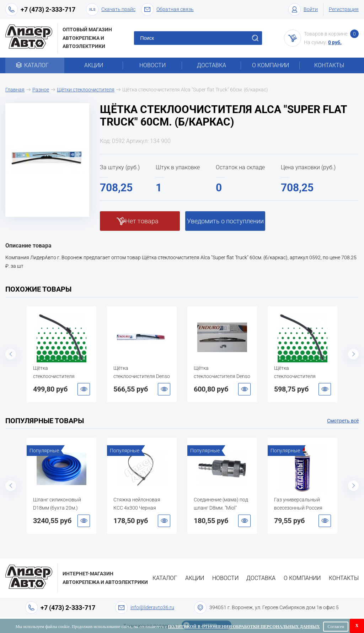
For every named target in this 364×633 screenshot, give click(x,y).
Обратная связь (167, 9)
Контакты (329, 65)
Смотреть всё (343, 421)
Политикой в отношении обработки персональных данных (244, 627)
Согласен (336, 627)
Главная (15, 90)
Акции (94, 65)
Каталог (35, 65)
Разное (41, 90)
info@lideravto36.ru (152, 607)
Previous (11, 354)
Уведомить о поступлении (225, 221)
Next (353, 354)
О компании (271, 65)
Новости (152, 65)
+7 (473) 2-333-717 (48, 9)
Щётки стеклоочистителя (86, 90)
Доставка (212, 65)
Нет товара (142, 221)
